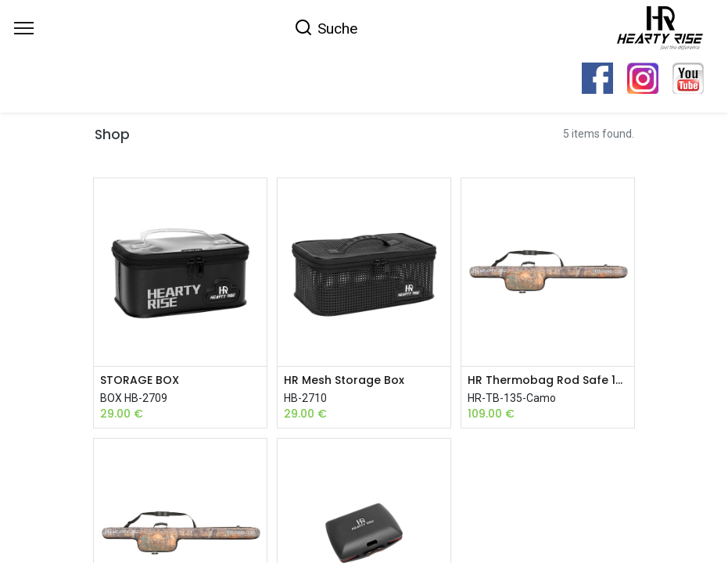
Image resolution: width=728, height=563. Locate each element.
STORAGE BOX (140, 380)
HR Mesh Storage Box (344, 380)
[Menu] (24, 28)
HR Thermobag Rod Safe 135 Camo (548, 380)
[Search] (326, 27)
